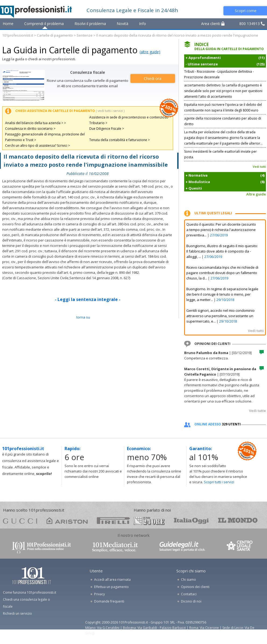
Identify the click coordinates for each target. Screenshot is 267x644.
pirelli (113, 521)
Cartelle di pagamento (55, 35)
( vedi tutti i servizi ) (110, 111)
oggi (191, 521)
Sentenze (85, 35)
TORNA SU (83, 317)
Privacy (99, 594)
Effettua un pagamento (111, 587)
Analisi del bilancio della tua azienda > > (35, 123)
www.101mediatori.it (115, 547)
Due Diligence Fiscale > (107, 129)
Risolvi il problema (90, 24)
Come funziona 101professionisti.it (30, 592)
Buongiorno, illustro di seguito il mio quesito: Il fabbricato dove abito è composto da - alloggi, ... (222, 251)
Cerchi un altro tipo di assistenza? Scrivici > (38, 146)
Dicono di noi (191, 601)
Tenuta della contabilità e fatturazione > (120, 140)
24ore (149, 521)
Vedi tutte (257, 411)
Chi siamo (188, 580)
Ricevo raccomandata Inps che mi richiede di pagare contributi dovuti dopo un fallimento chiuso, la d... (222, 273)
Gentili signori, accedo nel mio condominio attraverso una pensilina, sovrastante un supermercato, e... (220, 316)
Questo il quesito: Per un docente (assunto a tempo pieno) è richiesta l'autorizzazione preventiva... (221, 230)
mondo (238, 521)
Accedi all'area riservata (112, 580)
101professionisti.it (18, 35)
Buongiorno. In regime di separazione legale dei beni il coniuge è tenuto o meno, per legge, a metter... (222, 294)
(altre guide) (150, 52)
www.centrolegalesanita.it (240, 547)
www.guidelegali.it (182, 547)
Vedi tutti (259, 167)
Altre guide (256, 194)
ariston (67, 521)
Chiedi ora (153, 78)
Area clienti (213, 24)
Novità (122, 24)
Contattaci (189, 594)
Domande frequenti (109, 601)
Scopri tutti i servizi (219, 482)
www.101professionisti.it (41, 547)
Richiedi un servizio (17, 613)
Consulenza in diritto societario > (30, 129)
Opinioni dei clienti (195, 587)
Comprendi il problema (44, 24)
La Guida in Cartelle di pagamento (70, 50)
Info (143, 24)
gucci (20, 521)
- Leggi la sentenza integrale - (88, 299)
